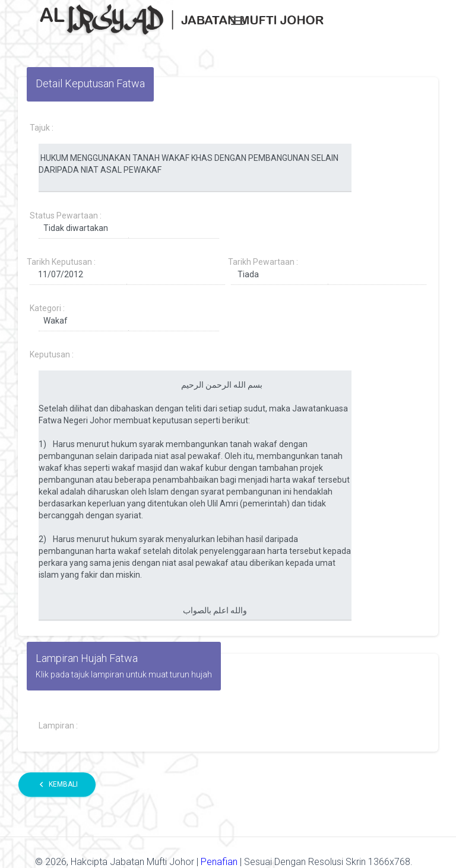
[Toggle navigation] (237, 21)
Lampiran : (58, 726)
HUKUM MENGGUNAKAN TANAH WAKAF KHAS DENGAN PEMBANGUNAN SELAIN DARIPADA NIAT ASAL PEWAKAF (195, 168)
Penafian (220, 862)
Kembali (57, 785)
